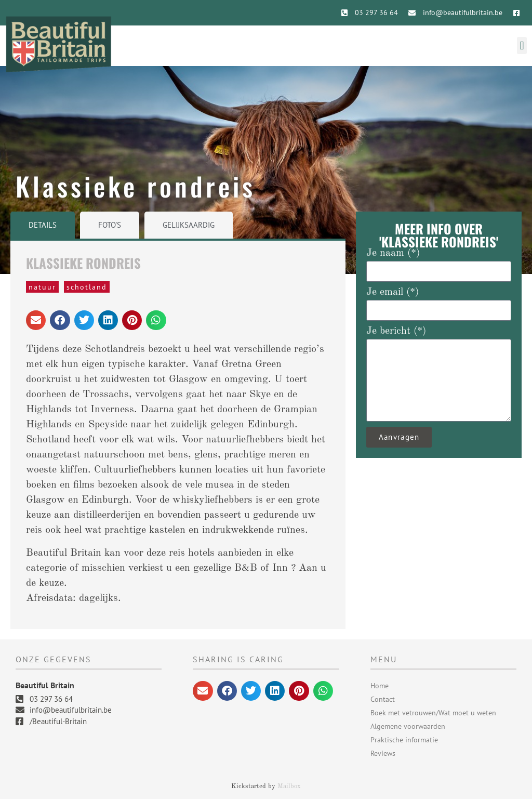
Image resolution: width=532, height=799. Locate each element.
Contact (383, 699)
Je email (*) (393, 292)
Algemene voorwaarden (408, 726)
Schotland (87, 287)
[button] (522, 45)
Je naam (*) (393, 253)
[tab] (43, 225)
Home (380, 686)
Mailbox (289, 786)
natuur (42, 287)
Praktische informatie (404, 740)
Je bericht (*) (396, 331)
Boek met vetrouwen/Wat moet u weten (433, 713)
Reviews (383, 753)
